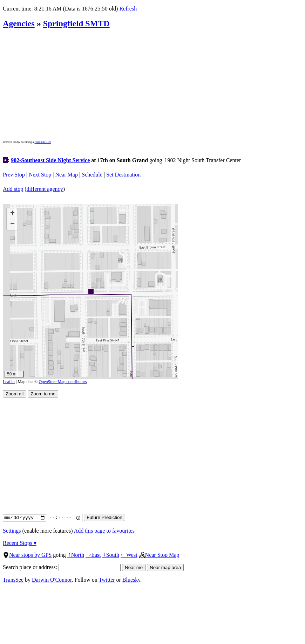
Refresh (128, 9)
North (76, 555)
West (129, 555)
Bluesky (131, 580)
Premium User (42, 142)
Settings (12, 531)
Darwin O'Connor (52, 580)
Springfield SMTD (76, 23)
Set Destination (123, 175)
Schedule (92, 175)
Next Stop (40, 175)
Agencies (19, 23)
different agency (45, 189)
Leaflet (9, 382)
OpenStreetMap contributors (63, 382)
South (111, 555)
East (93, 555)
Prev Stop (14, 175)
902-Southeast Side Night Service (50, 160)
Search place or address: (62, 567)
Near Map (67, 175)
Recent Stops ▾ (20, 543)
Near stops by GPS (27, 555)
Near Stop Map (159, 555)
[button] (91, 292)
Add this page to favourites (104, 531)
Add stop (13, 189)
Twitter (107, 580)
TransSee (13, 580)
